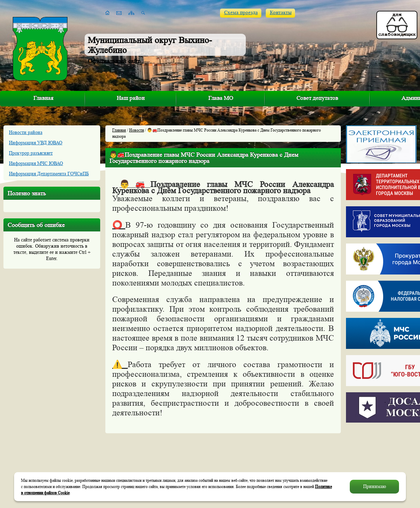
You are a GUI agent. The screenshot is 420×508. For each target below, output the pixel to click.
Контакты (281, 13)
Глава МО (221, 98)
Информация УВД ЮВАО (36, 143)
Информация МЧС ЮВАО (36, 163)
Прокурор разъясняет (31, 153)
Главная (43, 98)
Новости (136, 130)
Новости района (26, 132)
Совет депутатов (317, 98)
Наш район (131, 98)
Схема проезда (241, 13)
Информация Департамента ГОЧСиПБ (49, 174)
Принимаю (375, 487)
